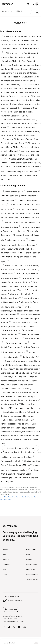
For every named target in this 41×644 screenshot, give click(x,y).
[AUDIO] (31, 12)
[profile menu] (35, 4)
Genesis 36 (7, 11)
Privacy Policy (7, 619)
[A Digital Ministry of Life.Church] (20, 597)
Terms (16, 619)
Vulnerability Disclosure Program (13, 621)
